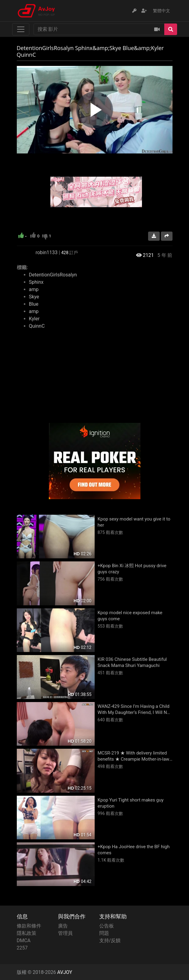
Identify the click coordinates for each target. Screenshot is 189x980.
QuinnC (37, 326)
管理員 (65, 933)
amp (34, 289)
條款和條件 (29, 926)
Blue (34, 304)
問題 (104, 933)
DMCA (24, 940)
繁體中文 (162, 11)
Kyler (34, 319)
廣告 (63, 926)
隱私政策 (27, 933)
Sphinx (36, 282)
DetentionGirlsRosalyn (53, 275)
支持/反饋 (110, 940)
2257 (22, 948)
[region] (95, 110)
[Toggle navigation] (21, 29)
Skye (34, 297)
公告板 (107, 926)
